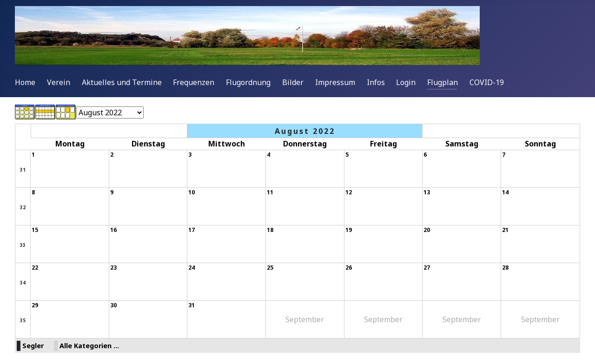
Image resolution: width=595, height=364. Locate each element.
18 (270, 230)
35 (23, 320)
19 (349, 230)
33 (23, 245)
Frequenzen (194, 82)
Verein (59, 82)
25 (270, 268)
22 (35, 268)
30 (113, 305)
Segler (33, 346)
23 (113, 268)
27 (427, 268)
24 (192, 268)
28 (505, 268)
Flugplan (443, 82)
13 (427, 192)
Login (406, 82)
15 (35, 230)
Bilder (293, 82)
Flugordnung (248, 82)
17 (192, 230)
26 (349, 268)
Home (25, 82)
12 (349, 192)
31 (23, 170)
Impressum (335, 82)
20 (427, 230)
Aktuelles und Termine (122, 82)
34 (23, 283)
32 (23, 207)
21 (505, 230)
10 (192, 192)
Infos (376, 82)
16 (113, 230)
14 (505, 192)
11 (270, 192)
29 (35, 305)
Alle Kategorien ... (89, 346)
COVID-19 (487, 82)
